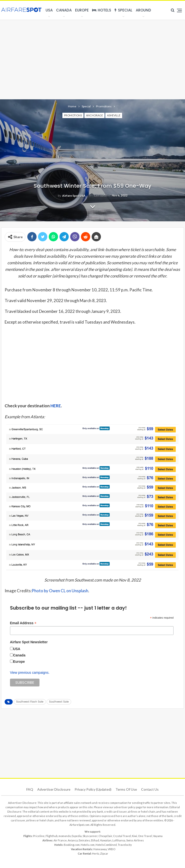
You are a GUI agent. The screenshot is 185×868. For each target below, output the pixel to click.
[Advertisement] (92, 59)
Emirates (84, 840)
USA (49, 10)
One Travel (145, 836)
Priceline (39, 836)
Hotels (102, 10)
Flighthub (52, 836)
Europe (82, 10)
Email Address (23, 623)
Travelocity (125, 845)
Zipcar (104, 853)
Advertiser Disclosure (54, 789)
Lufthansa (119, 840)
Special (123, 10)
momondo (65, 836)
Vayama (158, 836)
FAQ (30, 789)
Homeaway (100, 849)
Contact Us (150, 789)
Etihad (95, 840)
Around (143, 10)
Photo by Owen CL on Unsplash (60, 591)
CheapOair (105, 836)
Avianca (73, 840)
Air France (60, 840)
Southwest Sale (59, 702)
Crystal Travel (122, 836)
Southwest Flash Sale (30, 702)
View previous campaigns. (30, 673)
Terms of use (126, 789)
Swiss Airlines (135, 840)
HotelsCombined (106, 845)
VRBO (112, 849)
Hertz (96, 853)
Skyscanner (90, 836)
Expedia (77, 836)
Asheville (114, 115)
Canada (64, 10)
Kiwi (134, 836)
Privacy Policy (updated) (93, 789)
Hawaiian (106, 840)
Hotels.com (88, 845)
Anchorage (94, 115)
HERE (56, 406)
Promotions (73, 115)
